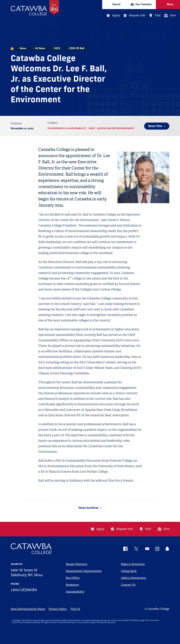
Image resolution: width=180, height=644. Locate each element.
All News (40, 49)
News (23, 49)
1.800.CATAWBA (24, 590)
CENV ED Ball (77, 49)
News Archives (88, 508)
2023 (57, 49)
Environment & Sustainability (67, 128)
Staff (92, 128)
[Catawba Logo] (31, 549)
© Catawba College (157, 609)
